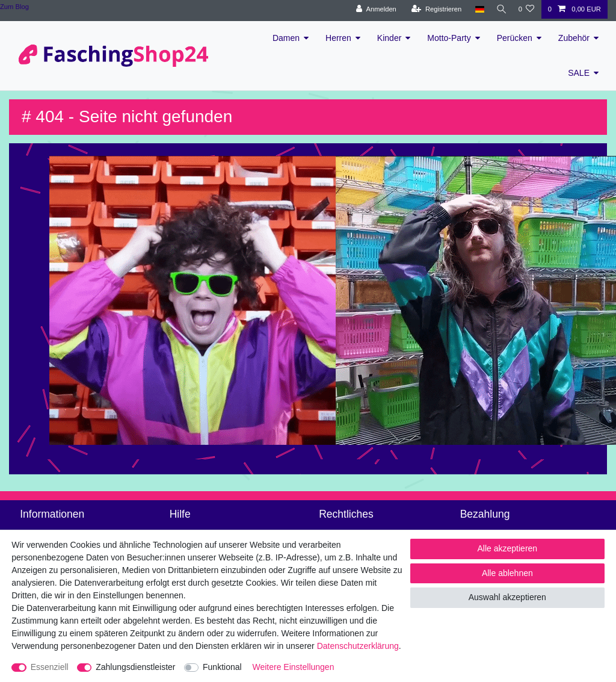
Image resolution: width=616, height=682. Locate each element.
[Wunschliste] (526, 9)
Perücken (515, 38)
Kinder (389, 38)
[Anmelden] (373, 9)
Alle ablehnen (507, 573)
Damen (286, 38)
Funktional (222, 667)
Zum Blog (14, 7)
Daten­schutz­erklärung (358, 646)
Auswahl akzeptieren (507, 597)
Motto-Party (449, 38)
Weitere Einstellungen (294, 667)
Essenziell (50, 667)
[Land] (476, 9)
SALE (579, 73)
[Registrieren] (433, 9)
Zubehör (574, 38)
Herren (338, 38)
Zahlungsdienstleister (135, 667)
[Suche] (499, 9)
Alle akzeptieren (508, 548)
